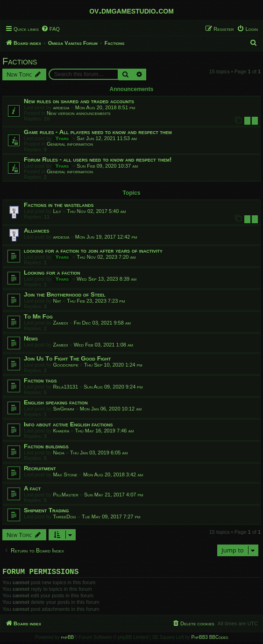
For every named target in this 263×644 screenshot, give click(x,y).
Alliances (37, 230)
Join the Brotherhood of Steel (65, 294)
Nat (57, 301)
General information (70, 144)
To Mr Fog (38, 316)
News (31, 338)
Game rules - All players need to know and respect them (98, 132)
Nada (58, 453)
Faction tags (40, 380)
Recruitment (40, 468)
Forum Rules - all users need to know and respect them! (98, 159)
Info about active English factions (68, 424)
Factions (20, 61)
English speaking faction (56, 402)
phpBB (68, 639)
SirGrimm (63, 409)
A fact (32, 488)
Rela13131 (65, 387)
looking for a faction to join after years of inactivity (93, 251)
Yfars (62, 138)
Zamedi (60, 323)
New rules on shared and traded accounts (79, 101)
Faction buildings (46, 446)
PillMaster (65, 495)
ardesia (61, 107)
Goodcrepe (65, 365)
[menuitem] (50, 29)
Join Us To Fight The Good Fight (67, 358)
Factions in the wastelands (59, 205)
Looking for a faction (52, 272)
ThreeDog (64, 517)
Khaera (61, 431)
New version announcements (79, 113)
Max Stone (65, 474)
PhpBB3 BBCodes (210, 639)
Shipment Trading (46, 510)
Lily (57, 211)
